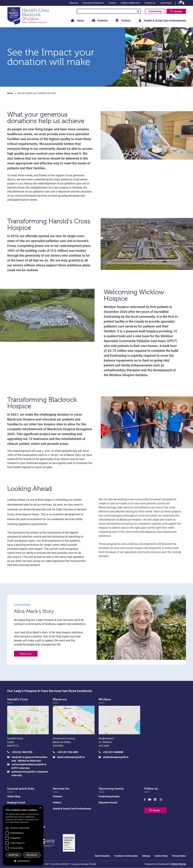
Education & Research (93, 3)
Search (138, 11)
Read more (26, 654)
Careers (112, 3)
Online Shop (14, 797)
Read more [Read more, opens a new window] (24, 822)
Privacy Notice (179, 856)
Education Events (108, 803)
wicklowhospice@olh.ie (116, 757)
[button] (23, 861)
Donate (178, 11)
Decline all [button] (32, 855)
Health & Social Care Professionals (165, 21)
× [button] (40, 808)
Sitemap (146, 856)
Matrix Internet (179, 864)
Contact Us (150, 3)
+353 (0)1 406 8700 (22, 752)
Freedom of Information (126, 856)
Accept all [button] (14, 855)
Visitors (126, 21)
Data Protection (102, 856)
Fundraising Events (109, 797)
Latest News (166, 3)
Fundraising (155, 11)
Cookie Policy (161, 856)
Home (80, 21)
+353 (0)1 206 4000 (68, 752)
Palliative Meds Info (130, 3)
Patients (103, 21)
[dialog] (23, 835)
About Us (74, 3)
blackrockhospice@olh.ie (71, 757)
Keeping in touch (16, 803)
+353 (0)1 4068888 (113, 752)
